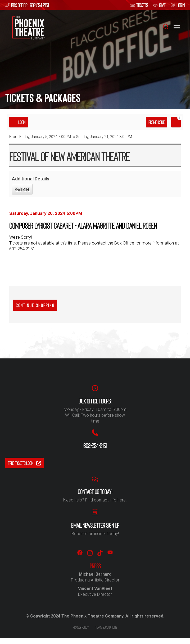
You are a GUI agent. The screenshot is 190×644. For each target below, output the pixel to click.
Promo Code (157, 122)
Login (19, 122)
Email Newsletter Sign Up (95, 525)
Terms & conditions (106, 627)
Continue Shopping (35, 305)
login (178, 5)
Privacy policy (81, 627)
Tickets (139, 5)
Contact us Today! (95, 492)
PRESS (95, 566)
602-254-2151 (39, 5)
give (159, 5)
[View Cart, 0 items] (176, 122)
